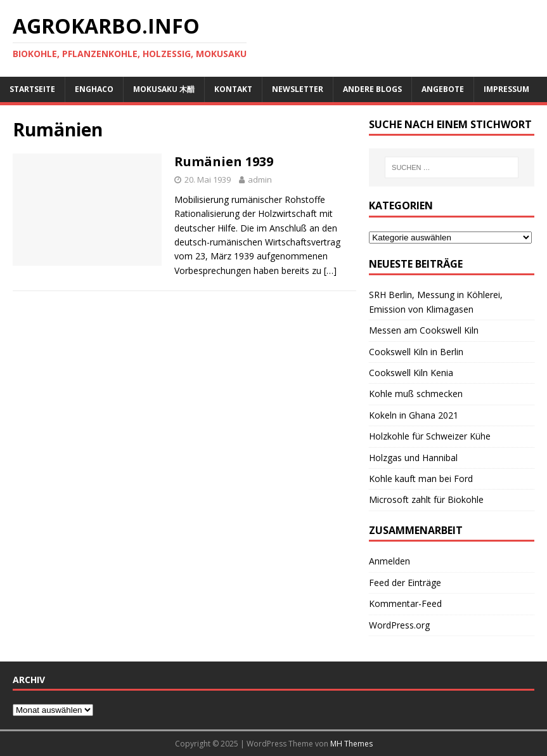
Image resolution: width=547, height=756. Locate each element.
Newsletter (298, 89)
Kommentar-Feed (405, 603)
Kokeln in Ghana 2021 (414, 415)
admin (260, 179)
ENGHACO (94, 89)
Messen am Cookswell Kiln (424, 330)
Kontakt (233, 89)
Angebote (443, 89)
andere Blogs (372, 89)
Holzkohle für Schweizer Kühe (430, 436)
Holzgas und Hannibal (413, 458)
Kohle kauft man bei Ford (421, 479)
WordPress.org (399, 625)
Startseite (32, 89)
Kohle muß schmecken (416, 394)
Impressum (506, 89)
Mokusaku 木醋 (164, 89)
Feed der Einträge (405, 583)
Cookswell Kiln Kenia (411, 373)
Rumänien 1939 (224, 161)
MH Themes (351, 744)
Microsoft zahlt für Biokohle (426, 499)
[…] (330, 270)
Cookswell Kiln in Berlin (416, 352)
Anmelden (389, 561)
